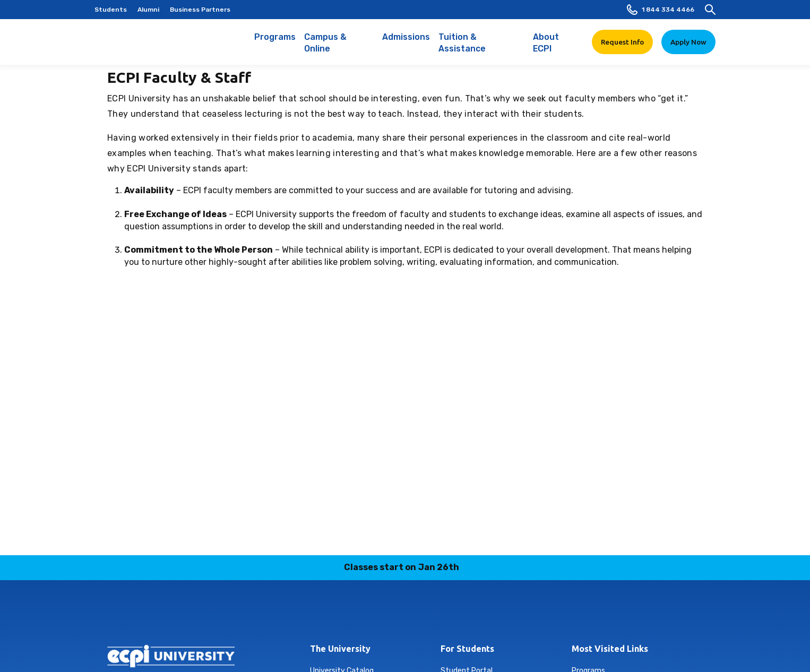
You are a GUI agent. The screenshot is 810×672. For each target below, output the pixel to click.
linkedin (393, 615)
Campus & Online (339, 48)
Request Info (622, 42)
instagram (368, 615)
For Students (467, 649)
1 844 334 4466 (661, 10)
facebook (343, 615)
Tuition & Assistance (482, 48)
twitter (443, 615)
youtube (468, 615)
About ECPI (556, 48)
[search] (710, 10)
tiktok (418, 615)
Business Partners (200, 10)
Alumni (148, 10)
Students (111, 10)
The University (340, 649)
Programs (275, 42)
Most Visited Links (610, 649)
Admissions (406, 42)
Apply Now (688, 42)
